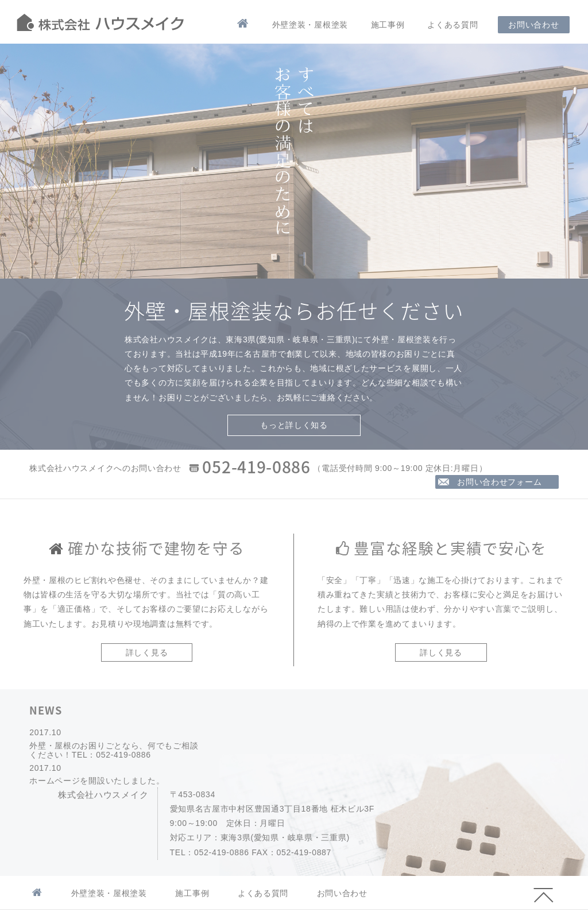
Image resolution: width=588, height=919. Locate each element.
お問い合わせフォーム (500, 482)
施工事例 (388, 25)
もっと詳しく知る (294, 425)
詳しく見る (147, 652)
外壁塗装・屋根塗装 (310, 25)
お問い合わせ (533, 25)
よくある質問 (452, 25)
